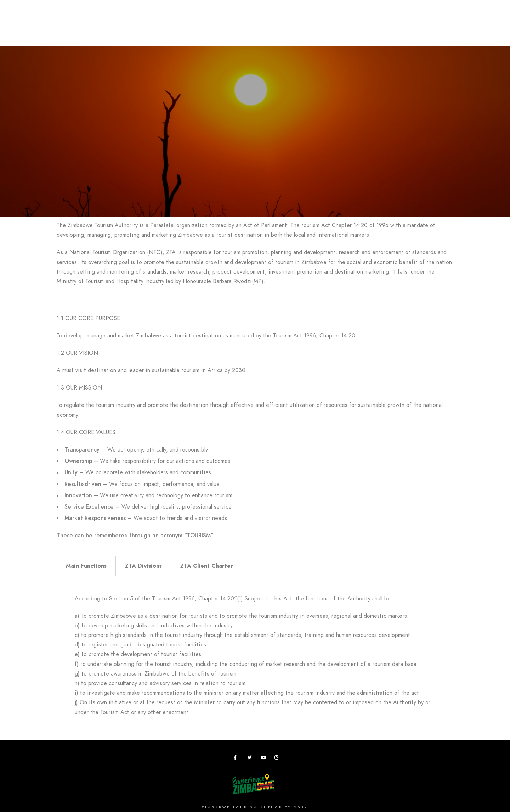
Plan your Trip (137, 29)
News (442, 29)
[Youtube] (265, 759)
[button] (255, 299)
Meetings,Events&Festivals (207, 29)
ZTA (332, 29)
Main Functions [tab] (86, 566)
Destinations (87, 29)
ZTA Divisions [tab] (143, 566)
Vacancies (364, 29)
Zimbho (305, 29)
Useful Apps (406, 29)
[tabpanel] (255, 656)
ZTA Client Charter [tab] (207, 566)
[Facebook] (237, 759)
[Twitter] (251, 759)
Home (49, 29)
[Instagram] (278, 759)
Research (270, 29)
